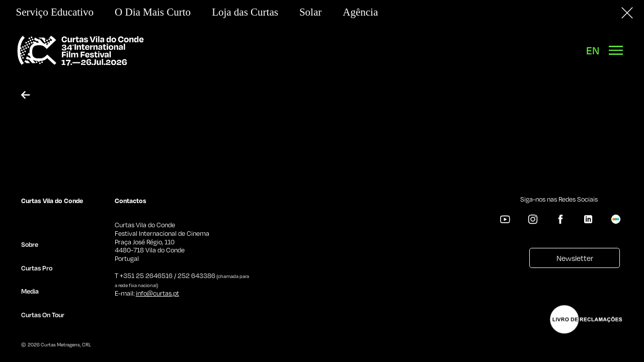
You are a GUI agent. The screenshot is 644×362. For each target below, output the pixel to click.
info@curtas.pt (157, 293)
